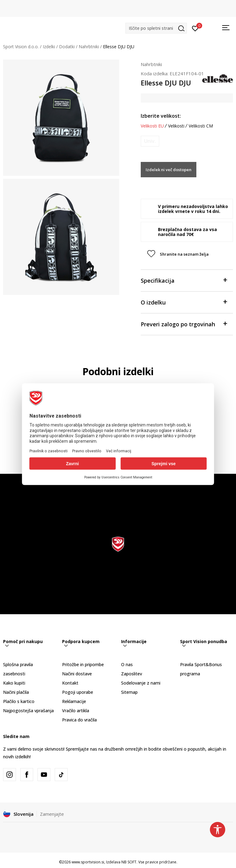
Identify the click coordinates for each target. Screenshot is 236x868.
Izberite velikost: (161, 116)
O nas (127, 664)
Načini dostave (77, 674)
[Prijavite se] (195, 28)
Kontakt (70, 683)
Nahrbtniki (89, 47)
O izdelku (184, 302)
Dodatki (67, 47)
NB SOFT (129, 862)
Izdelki (49, 47)
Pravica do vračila (79, 720)
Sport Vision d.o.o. (21, 47)
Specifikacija (184, 280)
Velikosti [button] (176, 126)
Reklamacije (74, 701)
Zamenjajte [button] (52, 814)
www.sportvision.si (88, 862)
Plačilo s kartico (19, 701)
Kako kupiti (14, 683)
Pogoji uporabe (78, 692)
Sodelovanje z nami (141, 683)
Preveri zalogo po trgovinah (184, 324)
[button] (156, 28)
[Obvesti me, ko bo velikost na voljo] (150, 141)
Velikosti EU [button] (152, 126)
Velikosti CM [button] (201, 126)
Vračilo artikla (76, 711)
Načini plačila (16, 692)
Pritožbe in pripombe (83, 664)
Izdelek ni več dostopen (169, 170)
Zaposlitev (132, 674)
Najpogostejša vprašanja (28, 711)
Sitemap (129, 692)
